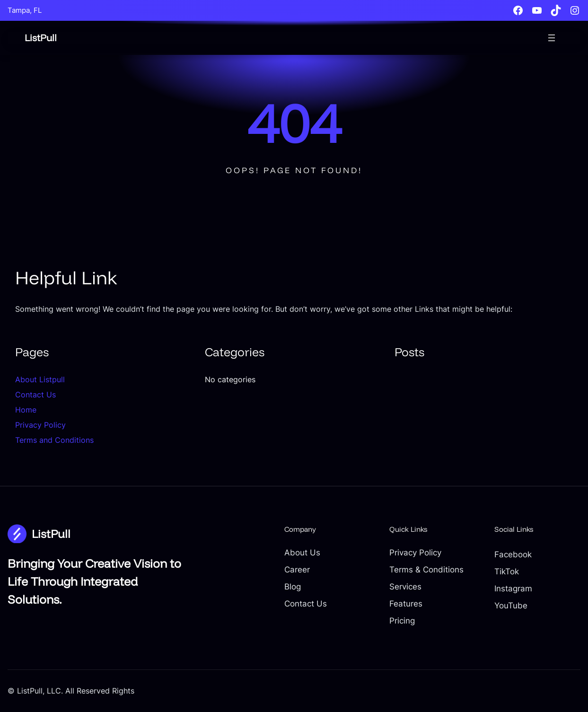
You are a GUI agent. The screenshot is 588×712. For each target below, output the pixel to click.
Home (26, 410)
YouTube (511, 605)
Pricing (402, 620)
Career (297, 569)
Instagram (513, 588)
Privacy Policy (40, 425)
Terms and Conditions (54, 440)
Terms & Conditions (426, 569)
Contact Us (35, 395)
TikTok (507, 571)
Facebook (513, 554)
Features (406, 603)
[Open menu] (552, 38)
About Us (302, 552)
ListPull (41, 38)
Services (405, 586)
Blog (293, 586)
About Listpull (40, 379)
